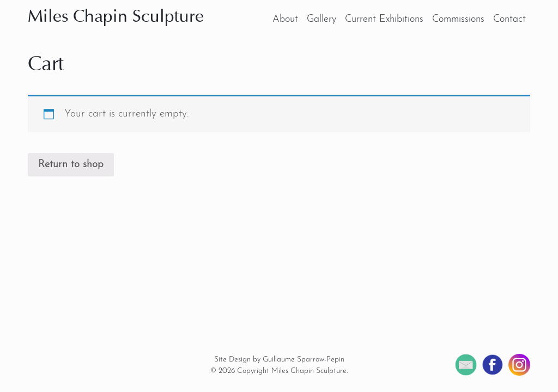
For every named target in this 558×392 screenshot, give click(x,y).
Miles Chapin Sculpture (116, 17)
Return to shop (71, 165)
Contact (510, 19)
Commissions (458, 19)
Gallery (322, 19)
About (285, 19)
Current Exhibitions (384, 19)
